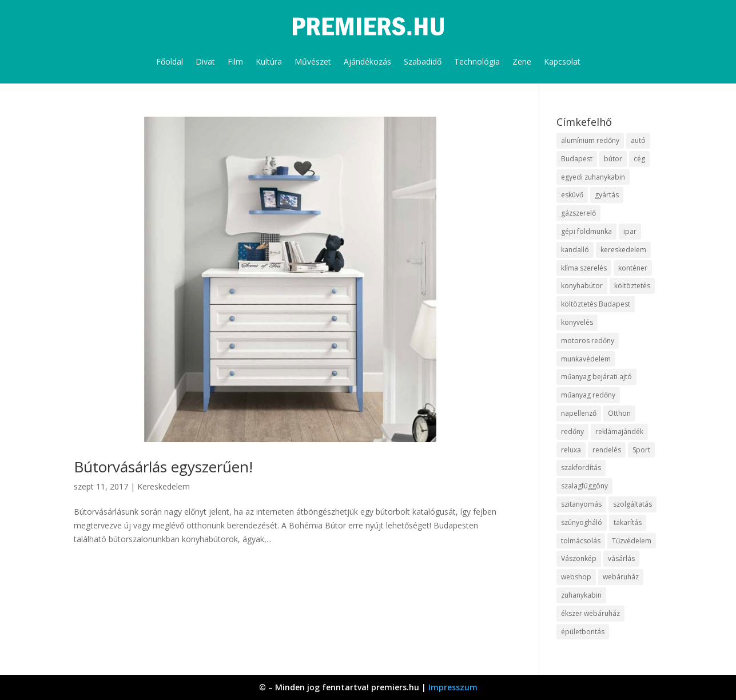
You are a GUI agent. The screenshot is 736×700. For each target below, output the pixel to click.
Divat (205, 61)
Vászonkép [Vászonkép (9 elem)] (579, 558)
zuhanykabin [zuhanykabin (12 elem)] (581, 595)
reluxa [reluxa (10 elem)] (571, 450)
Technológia (477, 61)
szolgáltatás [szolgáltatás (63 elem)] (632, 504)
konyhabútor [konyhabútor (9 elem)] (582, 286)
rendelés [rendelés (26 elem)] (607, 450)
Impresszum (453, 687)
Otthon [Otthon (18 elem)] (619, 413)
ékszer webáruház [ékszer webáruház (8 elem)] (590, 613)
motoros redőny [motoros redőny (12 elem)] (588, 341)
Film (235, 61)
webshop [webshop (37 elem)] (576, 577)
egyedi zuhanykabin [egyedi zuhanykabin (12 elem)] (593, 177)
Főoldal (170, 61)
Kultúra (269, 61)
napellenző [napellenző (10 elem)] (579, 413)
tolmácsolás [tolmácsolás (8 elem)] (581, 541)
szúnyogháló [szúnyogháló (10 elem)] (582, 522)
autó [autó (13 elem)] (638, 140)
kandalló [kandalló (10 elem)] (575, 250)
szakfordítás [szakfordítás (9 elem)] (581, 468)
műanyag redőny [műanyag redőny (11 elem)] (588, 395)
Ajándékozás (367, 61)
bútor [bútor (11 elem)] (613, 159)
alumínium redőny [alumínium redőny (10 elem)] (590, 140)
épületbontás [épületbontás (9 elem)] (583, 632)
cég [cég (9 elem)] (639, 159)
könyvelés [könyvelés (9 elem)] (577, 322)
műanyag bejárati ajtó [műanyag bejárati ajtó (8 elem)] (596, 377)
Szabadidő (423, 61)
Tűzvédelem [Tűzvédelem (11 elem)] (632, 541)
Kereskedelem (164, 486)
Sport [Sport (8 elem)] (641, 450)
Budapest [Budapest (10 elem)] (577, 159)
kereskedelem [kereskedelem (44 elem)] (623, 250)
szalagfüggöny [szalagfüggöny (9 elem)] (584, 486)
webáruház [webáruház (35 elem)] (621, 577)
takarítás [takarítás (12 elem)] (628, 522)
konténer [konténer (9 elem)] (633, 268)
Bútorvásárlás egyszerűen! (163, 467)
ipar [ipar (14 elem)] (630, 231)
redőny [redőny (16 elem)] (572, 431)
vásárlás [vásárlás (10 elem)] (621, 558)
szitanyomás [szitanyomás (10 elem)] (581, 504)
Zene (522, 61)
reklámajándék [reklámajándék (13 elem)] (619, 431)
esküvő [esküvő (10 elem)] (572, 195)
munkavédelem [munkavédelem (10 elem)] (586, 359)
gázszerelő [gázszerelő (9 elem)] (578, 213)
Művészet (313, 61)
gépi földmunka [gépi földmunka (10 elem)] (586, 231)
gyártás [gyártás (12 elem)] (607, 195)
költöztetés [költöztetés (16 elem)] (632, 286)
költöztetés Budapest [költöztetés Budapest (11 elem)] (596, 304)
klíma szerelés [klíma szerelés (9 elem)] (584, 268)
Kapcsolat (562, 61)
